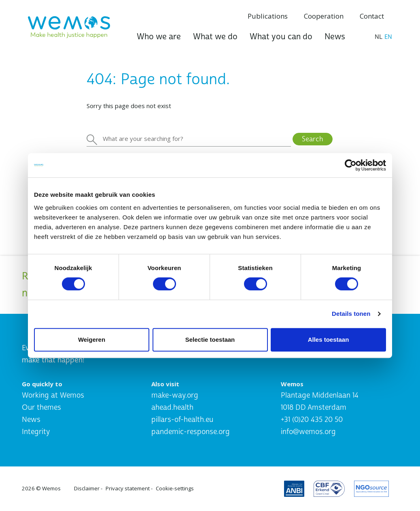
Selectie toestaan (210, 340)
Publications (268, 16)
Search (313, 139)
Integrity (36, 432)
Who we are (159, 37)
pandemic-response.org (191, 432)
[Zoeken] (189, 139)
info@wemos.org (308, 432)
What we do (215, 37)
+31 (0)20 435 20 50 (312, 420)
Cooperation (324, 16)
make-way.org (175, 395)
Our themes (41, 408)
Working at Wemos (53, 395)
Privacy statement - (129, 488)
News (335, 37)
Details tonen (351, 314)
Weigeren (92, 340)
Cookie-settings (175, 488)
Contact (372, 16)
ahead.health (172, 408)
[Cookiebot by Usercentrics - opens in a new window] (351, 165)
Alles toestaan (329, 340)
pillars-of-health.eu (182, 420)
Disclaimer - (88, 488)
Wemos (51, 488)
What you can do (281, 37)
